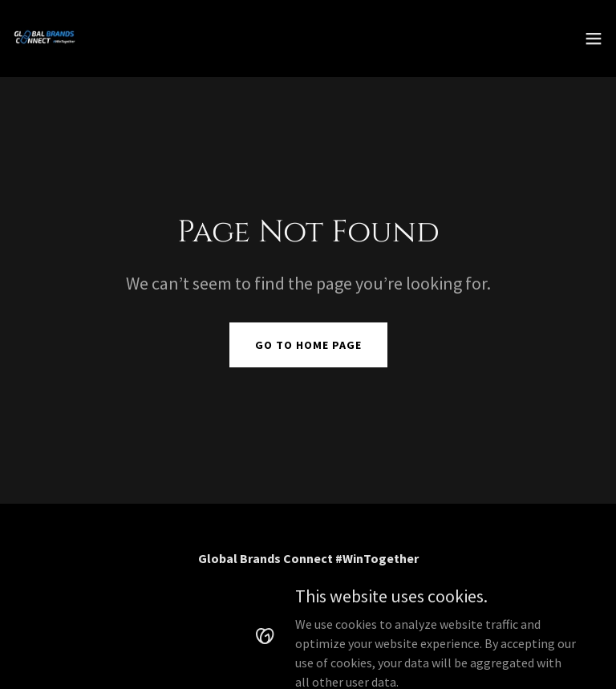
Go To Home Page (308, 345)
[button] (594, 39)
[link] (45, 39)
